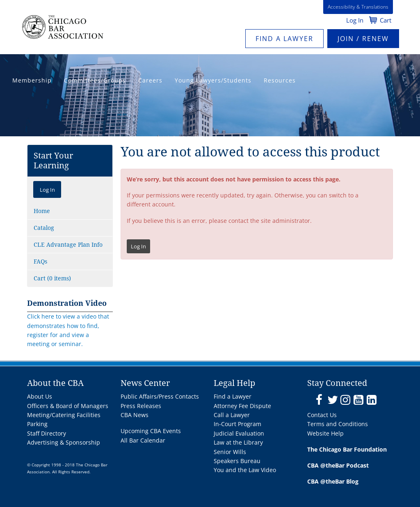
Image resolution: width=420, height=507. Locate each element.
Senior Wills (230, 452)
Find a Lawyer (284, 39)
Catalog (44, 228)
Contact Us (322, 415)
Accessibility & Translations (358, 7)
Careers (150, 80)
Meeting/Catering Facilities (64, 415)
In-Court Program (237, 424)
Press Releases (141, 406)
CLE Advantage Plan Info (68, 245)
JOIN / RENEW (363, 39)
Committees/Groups (95, 80)
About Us (40, 396)
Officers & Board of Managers (68, 406)
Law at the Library (238, 442)
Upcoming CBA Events (151, 431)
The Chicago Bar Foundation (347, 449)
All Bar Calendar (143, 440)
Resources (280, 80)
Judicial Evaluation (239, 433)
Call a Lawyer (232, 415)
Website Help (325, 433)
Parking (37, 424)
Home (42, 211)
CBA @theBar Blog (333, 481)
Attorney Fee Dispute (242, 406)
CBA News (135, 415)
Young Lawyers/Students (213, 80)
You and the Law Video (245, 470)
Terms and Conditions (338, 424)
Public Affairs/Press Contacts (160, 396)
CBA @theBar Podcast (338, 465)
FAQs (40, 262)
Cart (386, 20)
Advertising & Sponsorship (64, 442)
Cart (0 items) (52, 278)
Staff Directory (47, 433)
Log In (355, 20)
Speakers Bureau (237, 461)
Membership (32, 80)
